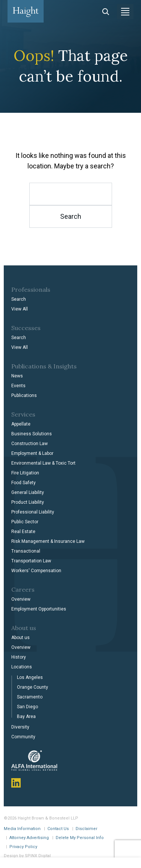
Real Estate (23, 532)
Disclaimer (86, 829)
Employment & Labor (32, 453)
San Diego (27, 707)
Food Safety (23, 483)
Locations (22, 667)
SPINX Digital (38, 856)
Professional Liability (33, 512)
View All (20, 309)
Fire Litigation (25, 473)
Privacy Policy (23, 847)
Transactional (26, 551)
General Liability (28, 492)
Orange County (33, 687)
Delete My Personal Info (80, 838)
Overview (21, 599)
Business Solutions (32, 434)
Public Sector (25, 522)
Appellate (21, 424)
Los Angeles (30, 677)
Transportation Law (31, 561)
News (17, 376)
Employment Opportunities (39, 609)
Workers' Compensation (36, 571)
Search (19, 299)
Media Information (22, 829)
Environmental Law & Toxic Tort (43, 463)
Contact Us (58, 829)
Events (18, 386)
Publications (24, 395)
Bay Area (26, 717)
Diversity (20, 727)
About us (20, 638)
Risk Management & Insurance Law (48, 541)
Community (23, 737)
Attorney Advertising (29, 838)
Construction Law (30, 444)
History (19, 657)
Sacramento (30, 697)
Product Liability (28, 502)
